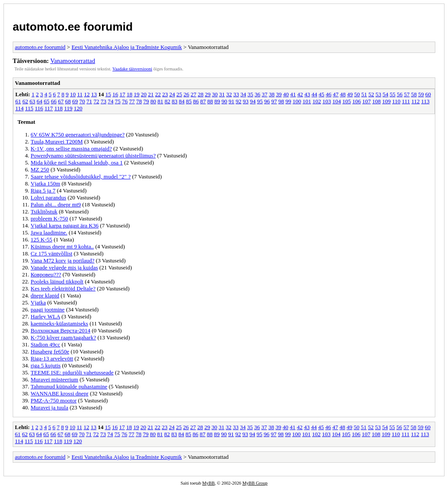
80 (153, 101)
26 (186, 94)
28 (201, 94)
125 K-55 (41, 239)
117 (49, 108)
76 (125, 101)
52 (371, 94)
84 (182, 101)
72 (96, 101)
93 (246, 101)
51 (364, 94)
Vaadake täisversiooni (132, 69)
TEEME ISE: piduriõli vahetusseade (72, 372)
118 (58, 108)
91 (232, 101)
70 (82, 101)
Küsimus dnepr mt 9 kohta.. (62, 246)
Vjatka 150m (45, 183)
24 (172, 94)
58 (414, 94)
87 (203, 101)
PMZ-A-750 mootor (54, 400)
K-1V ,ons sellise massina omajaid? (71, 148)
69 (75, 101)
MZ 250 (40, 169)
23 (165, 94)
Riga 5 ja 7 (43, 190)
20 (144, 94)
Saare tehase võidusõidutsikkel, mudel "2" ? (81, 176)
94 (253, 101)
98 (281, 101)
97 (274, 101)
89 (217, 101)
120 (78, 108)
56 (400, 94)
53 (378, 94)
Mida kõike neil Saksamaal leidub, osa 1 (77, 162)
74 (110, 101)
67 (61, 101)
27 (194, 94)
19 (137, 94)
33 (236, 94)
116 (39, 108)
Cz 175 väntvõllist (51, 253)
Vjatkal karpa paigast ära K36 (65, 225)
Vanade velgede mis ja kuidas (64, 267)
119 (68, 108)
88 (210, 101)
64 (40, 101)
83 (175, 101)
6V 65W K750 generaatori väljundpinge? (78, 134)
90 (224, 101)
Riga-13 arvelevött (52, 358)
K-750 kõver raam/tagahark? (63, 337)
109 (387, 101)
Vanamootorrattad (73, 61)
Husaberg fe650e (50, 351)
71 (89, 101)
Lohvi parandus (48, 197)
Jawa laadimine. (49, 232)
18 (129, 94)
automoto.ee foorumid (73, 27)
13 (94, 94)
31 (222, 94)
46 (328, 94)
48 (343, 94)
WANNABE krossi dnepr (59, 393)
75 (118, 101)
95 (260, 101)
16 (115, 94)
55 (393, 94)
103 (327, 101)
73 (103, 101)
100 (297, 101)
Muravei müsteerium (54, 379)
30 (215, 94)
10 (73, 94)
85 (189, 101)
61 (18, 101)
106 (357, 101)
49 (350, 94)
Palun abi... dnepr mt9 (56, 204)
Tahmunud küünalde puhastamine (69, 386)
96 (267, 101)
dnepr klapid (45, 295)
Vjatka (38, 302)
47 (336, 94)
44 (314, 94)
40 (286, 94)
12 (87, 94)
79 (146, 101)
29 (208, 94)
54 (385, 94)
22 (158, 94)
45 (321, 94)
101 (307, 101)
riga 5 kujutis (46, 365)
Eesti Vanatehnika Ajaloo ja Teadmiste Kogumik (126, 47)
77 (132, 101)
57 (407, 94)
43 (307, 94)
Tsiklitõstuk (44, 211)
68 (68, 101)
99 (289, 101)
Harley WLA (45, 316)
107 (367, 101)
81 (160, 101)
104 (337, 101)
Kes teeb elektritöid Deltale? (63, 288)
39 (279, 94)
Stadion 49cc (45, 344)
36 (257, 94)
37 (264, 94)
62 (25, 101)
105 (347, 101)
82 (167, 101)
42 (300, 94)
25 (179, 94)
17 (122, 94)
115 (29, 108)
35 (250, 94)
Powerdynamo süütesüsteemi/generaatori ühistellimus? (93, 155)
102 (317, 101)
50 (357, 94)
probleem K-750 (49, 218)
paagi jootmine (48, 309)
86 (196, 101)
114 (19, 108)
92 (239, 101)
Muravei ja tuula (49, 407)
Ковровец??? (46, 274)
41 (293, 94)
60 (428, 94)
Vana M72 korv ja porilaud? (63, 260)
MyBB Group (255, 483)
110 (396, 101)
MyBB (208, 483)
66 (54, 101)
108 (377, 101)
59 (421, 94)
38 (271, 94)
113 (425, 101)
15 (108, 94)
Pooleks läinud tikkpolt (57, 281)
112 (415, 101)
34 (243, 94)
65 (47, 101)
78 (139, 101)
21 (151, 94)
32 (229, 94)
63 (33, 101)
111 (406, 101)
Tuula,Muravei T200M (57, 141)
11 (80, 94)
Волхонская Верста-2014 (61, 330)
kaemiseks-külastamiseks (59, 323)
